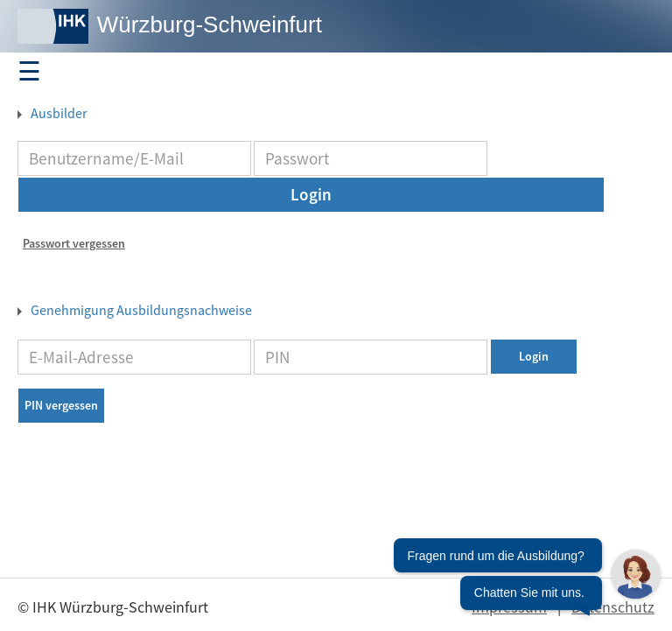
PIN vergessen (61, 405)
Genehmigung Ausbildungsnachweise (140, 310)
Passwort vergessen (74, 243)
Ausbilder (58, 113)
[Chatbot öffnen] (527, 583)
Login (311, 194)
